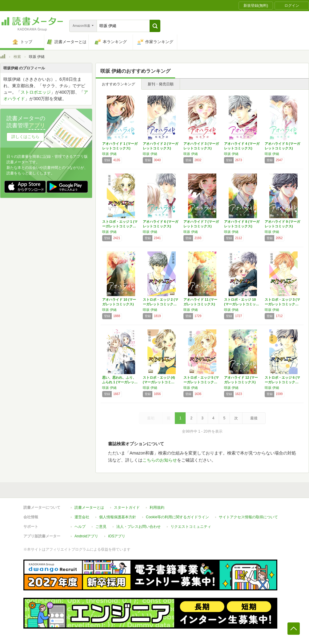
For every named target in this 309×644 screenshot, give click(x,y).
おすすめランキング (118, 84)
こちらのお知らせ (160, 460)
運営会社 (82, 517)
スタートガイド (127, 507)
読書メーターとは (89, 507)
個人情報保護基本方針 (118, 517)
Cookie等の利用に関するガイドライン (177, 517)
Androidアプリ (86, 536)
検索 (17, 57)
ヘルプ (80, 527)
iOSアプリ (117, 536)
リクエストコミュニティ (191, 527)
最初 (151, 418)
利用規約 (157, 507)
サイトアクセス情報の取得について (248, 517)
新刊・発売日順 (161, 84)
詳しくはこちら (25, 137)
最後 (254, 418)
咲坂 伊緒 (109, 154)
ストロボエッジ (36, 92)
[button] (155, 26)
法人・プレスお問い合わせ (138, 527)
